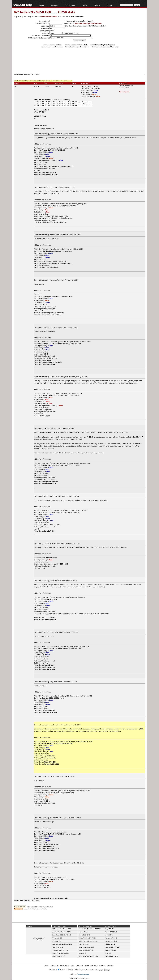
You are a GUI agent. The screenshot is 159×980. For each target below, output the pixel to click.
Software (54, 6)
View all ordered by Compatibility (77, 47)
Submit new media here (49, 17)
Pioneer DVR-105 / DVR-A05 (52, 344)
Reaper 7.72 (82, 953)
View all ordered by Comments (52, 47)
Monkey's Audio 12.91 (59, 956)
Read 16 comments (126, 86)
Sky (16, 86)
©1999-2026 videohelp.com (80, 978)
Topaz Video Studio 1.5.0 (86, 950)
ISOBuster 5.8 (57, 941)
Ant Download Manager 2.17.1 (62, 932)
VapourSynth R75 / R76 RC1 (61, 953)
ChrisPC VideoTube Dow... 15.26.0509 (90, 929)
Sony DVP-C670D (110, 944)
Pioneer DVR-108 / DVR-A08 (52, 150)
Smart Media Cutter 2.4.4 (86, 947)
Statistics (102, 966)
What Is (97, 6)
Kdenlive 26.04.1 (84, 932)
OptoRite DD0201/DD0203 (51, 512)
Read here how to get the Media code (88, 24)
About (110, 6)
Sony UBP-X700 (110, 929)
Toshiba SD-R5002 (49, 793)
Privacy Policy (65, 966)
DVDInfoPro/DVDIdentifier (60, 100)
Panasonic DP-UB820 (111, 956)
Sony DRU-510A (48, 599)
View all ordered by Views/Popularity (105, 47)
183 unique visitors (39, 938)
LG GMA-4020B (48, 296)
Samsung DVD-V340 (111, 938)
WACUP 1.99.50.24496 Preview (88, 941)
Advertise (80, 966)
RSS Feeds (94, 966)
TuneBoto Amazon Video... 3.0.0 (88, 956)
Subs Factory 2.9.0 (84, 944)
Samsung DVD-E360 (111, 941)
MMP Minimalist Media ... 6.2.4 (62, 929)
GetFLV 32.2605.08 (84, 935)
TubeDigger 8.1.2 (58, 947)
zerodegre (53, 725)
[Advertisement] (79, 64)
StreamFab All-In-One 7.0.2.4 (87, 938)
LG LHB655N (109, 935)
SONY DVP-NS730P (54, 315)
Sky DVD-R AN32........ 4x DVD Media (53, 12)
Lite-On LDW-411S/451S (51, 395)
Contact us (55, 966)
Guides (85, 6)
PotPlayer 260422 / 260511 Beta (62, 944)
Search (47, 966)
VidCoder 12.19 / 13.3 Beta (60, 950)
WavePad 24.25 (57, 938)
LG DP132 (108, 953)
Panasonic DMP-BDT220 (112, 947)
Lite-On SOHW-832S (49, 206)
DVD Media (21, 12)
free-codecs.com (83, 974)
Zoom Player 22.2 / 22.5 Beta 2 (62, 935)
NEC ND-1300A (47, 251)
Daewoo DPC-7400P (111, 932)
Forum (41, 6)
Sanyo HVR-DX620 (110, 950)
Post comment (124, 92)
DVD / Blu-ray (70, 6)
